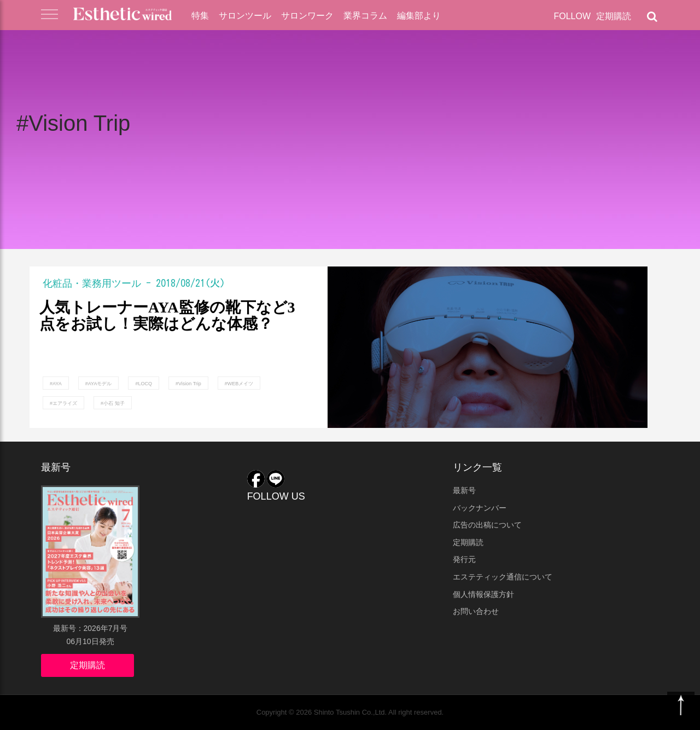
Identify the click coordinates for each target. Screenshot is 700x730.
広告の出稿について (487, 525)
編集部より (419, 16)
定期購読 (614, 16)
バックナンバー (480, 508)
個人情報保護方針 (483, 594)
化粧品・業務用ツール (92, 283)
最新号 (464, 490)
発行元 (464, 559)
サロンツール (245, 16)
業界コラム (365, 16)
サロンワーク (307, 16)
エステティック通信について (503, 577)
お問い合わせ (476, 611)
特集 (200, 16)
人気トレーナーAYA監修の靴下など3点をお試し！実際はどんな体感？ (167, 316)
